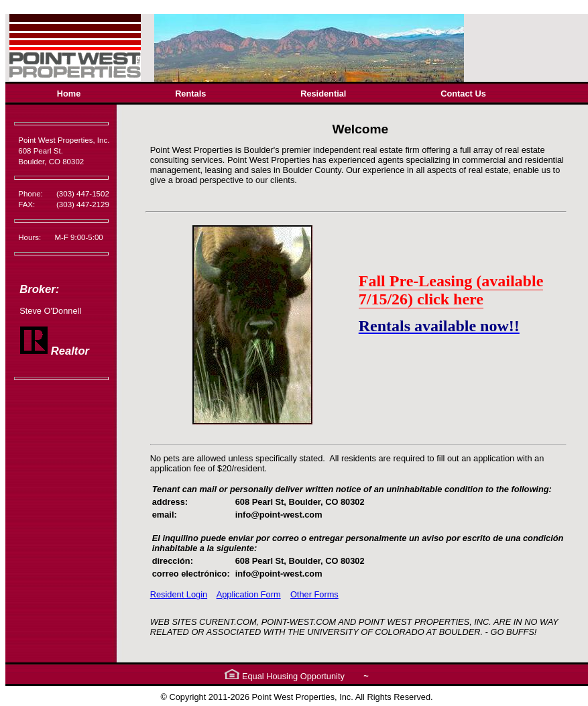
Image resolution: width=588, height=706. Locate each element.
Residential (323, 94)
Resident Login (179, 594)
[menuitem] (68, 94)
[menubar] (271, 94)
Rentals (190, 94)
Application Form (249, 594)
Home (69, 94)
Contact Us (463, 94)
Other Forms (314, 594)
